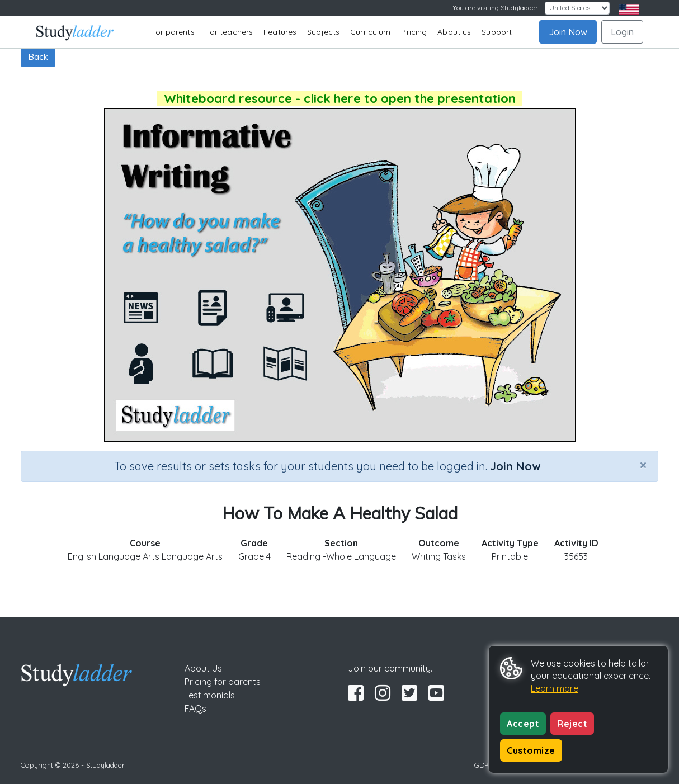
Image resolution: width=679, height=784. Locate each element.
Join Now (568, 32)
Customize (531, 750)
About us (454, 32)
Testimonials (210, 695)
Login (622, 32)
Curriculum (370, 32)
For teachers (229, 32)
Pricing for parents (223, 682)
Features (280, 32)
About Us (203, 668)
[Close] (643, 465)
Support (497, 32)
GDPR (484, 765)
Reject (572, 724)
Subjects (323, 32)
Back (38, 56)
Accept (523, 724)
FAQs (195, 709)
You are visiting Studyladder (495, 8)
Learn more (555, 688)
